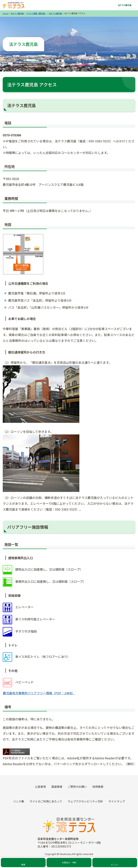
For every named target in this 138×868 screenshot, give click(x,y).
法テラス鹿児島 (17, 13)
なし (128, 636)
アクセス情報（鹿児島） (36, 13)
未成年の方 (69, 711)
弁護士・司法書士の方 (69, 674)
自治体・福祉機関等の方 (69, 666)
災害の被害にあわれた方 (69, 703)
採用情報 (114, 682)
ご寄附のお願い (114, 691)
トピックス (114, 658)
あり (120, 636)
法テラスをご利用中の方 (69, 658)
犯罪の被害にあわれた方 (69, 682)
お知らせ (114, 666)
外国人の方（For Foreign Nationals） (70, 721)
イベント (114, 674)
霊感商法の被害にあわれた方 (69, 693)
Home (6, 13)
